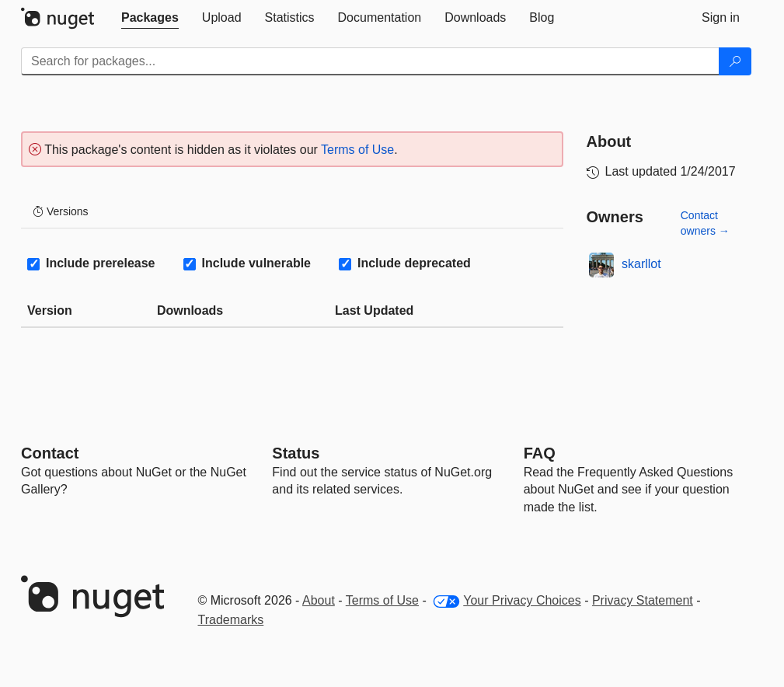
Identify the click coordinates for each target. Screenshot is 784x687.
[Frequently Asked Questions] (540, 453)
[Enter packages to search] (370, 61)
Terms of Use (357, 150)
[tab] (150, 18)
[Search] (735, 61)
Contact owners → (705, 223)
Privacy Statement (643, 600)
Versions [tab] (61, 211)
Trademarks (231, 620)
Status (296, 453)
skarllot (641, 264)
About (319, 600)
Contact (50, 453)
